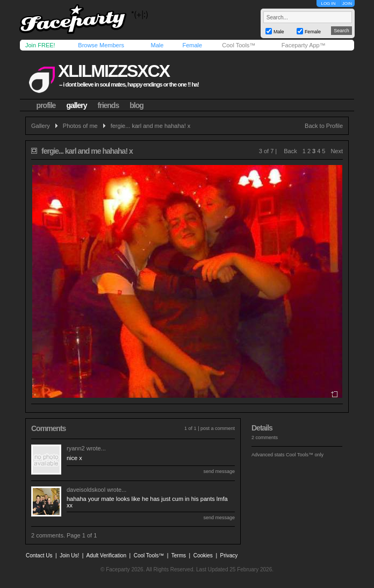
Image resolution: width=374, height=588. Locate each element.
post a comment (218, 428)
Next (337, 151)
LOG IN (328, 3)
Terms (179, 555)
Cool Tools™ (239, 45)
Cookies (203, 555)
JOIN (347, 3)
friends (109, 105)
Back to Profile (324, 126)
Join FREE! (40, 45)
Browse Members (101, 45)
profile (46, 105)
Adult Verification (106, 555)
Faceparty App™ (304, 45)
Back (290, 151)
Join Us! (69, 555)
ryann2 (76, 448)
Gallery (41, 126)
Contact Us (39, 555)
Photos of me (80, 126)
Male (157, 45)
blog (136, 105)
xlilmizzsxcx (114, 71)
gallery (76, 105)
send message (219, 471)
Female (192, 45)
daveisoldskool (86, 490)
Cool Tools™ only (305, 455)
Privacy (229, 555)
